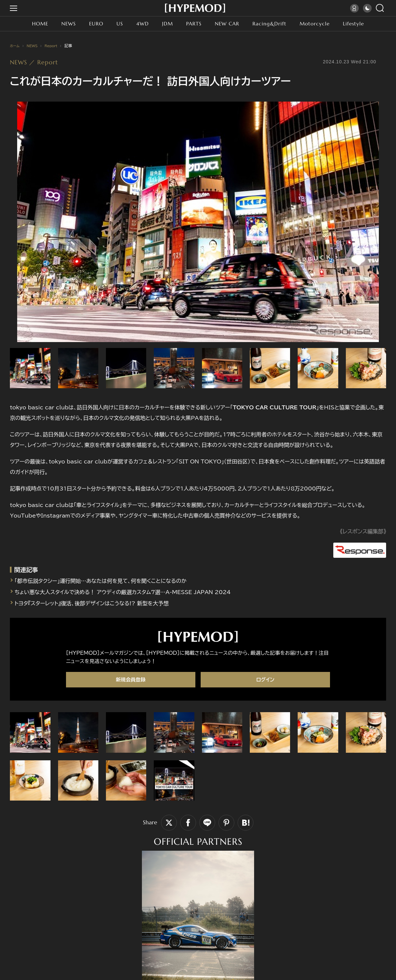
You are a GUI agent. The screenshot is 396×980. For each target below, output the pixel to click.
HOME (30, 24)
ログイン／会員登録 (355, 8)
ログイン (265, 676)
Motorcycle (322, 24)
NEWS (61, 24)
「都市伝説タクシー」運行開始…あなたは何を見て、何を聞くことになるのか (112, 578)
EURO (90, 24)
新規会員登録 (131, 676)
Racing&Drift (274, 24)
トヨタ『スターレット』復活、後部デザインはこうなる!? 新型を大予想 (101, 600)
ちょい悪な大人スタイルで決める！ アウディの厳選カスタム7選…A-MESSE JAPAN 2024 (136, 588)
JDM (165, 24)
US (115, 24)
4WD (139, 24)
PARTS (193, 24)
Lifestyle (364, 24)
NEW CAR (228, 24)
